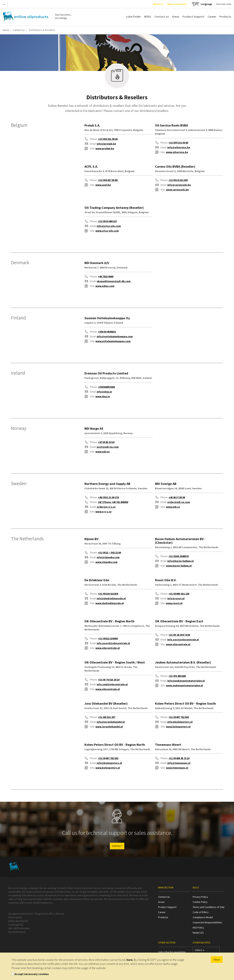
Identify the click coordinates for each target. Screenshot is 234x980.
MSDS (148, 16)
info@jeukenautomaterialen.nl (186, 681)
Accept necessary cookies (32, 974)
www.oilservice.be (177, 152)
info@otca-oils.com (109, 226)
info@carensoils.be (179, 185)
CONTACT (117, 846)
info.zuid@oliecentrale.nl (112, 684)
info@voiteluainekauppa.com (115, 336)
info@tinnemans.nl (179, 763)
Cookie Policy (200, 902)
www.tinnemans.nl (177, 768)
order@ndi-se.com (179, 502)
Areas (176, 16)
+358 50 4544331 (107, 332)
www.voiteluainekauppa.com (113, 341)
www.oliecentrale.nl (108, 648)
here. (130, 960)
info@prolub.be (106, 144)
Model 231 (198, 933)
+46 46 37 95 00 (177, 497)
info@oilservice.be (179, 147)
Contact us (162, 16)
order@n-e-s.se (106, 507)
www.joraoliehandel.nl (109, 727)
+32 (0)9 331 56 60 (178, 143)
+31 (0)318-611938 (108, 594)
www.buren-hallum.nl (179, 566)
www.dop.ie (103, 396)
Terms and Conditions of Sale (209, 907)
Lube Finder (133, 16)
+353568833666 (106, 387)
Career (212, 16)
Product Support (193, 16)
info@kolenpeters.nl (180, 722)
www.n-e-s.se (103, 512)
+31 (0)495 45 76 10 (179, 758)
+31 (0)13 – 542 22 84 (109, 553)
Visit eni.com (224, 4)
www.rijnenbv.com (106, 562)
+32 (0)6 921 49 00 (108, 139)
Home (6, 30)
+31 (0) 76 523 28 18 (109, 680)
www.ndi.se (173, 507)
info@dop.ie (104, 392)
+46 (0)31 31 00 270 (108, 497)
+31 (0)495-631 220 (179, 594)
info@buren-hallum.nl (180, 561)
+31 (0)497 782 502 (179, 717)
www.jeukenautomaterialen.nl (184, 685)
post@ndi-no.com (108, 447)
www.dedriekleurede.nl (110, 603)
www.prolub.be (105, 148)
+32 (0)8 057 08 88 (108, 180)
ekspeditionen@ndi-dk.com (114, 281)
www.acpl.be (103, 185)
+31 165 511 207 (107, 717)
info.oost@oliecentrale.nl (183, 640)
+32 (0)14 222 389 (178, 180)
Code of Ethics (201, 912)
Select (200, 951)
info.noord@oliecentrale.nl (113, 643)
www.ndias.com (105, 286)
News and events (177, 4)
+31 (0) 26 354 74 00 (179, 635)
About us (158, 4)
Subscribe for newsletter (172, 952)
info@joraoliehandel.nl (111, 722)
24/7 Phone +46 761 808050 (113, 502)
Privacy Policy (200, 897)
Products (225, 16)
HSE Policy (198, 928)
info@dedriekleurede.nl (111, 598)
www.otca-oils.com (107, 231)
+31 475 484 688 (177, 676)
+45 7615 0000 (106, 276)
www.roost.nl (174, 603)
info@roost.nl (176, 598)
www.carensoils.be (177, 190)
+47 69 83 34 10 (106, 442)
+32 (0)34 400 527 (107, 221)
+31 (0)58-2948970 (179, 556)
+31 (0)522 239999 (108, 638)
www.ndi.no (103, 452)
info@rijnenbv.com (108, 557)
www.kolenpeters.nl (178, 727)
